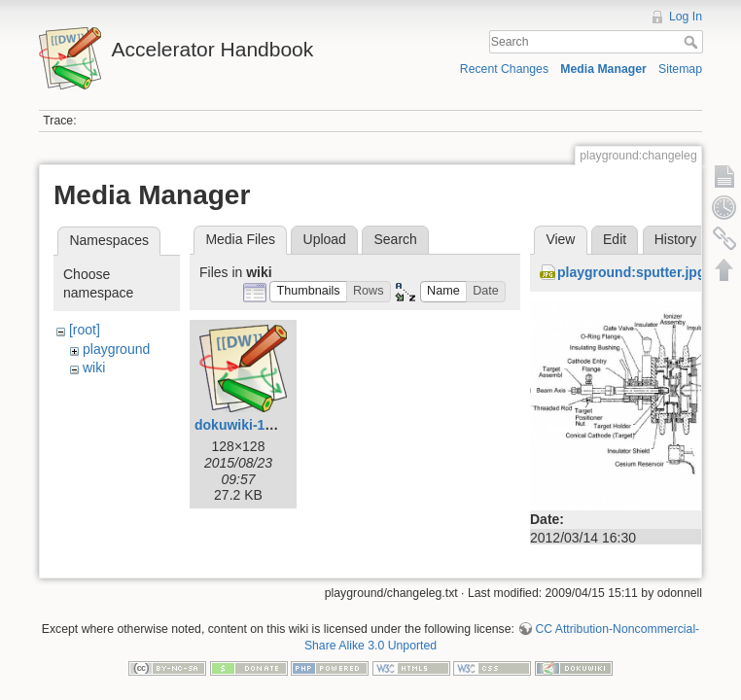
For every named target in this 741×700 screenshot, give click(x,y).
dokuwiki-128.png (251, 425)
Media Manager (603, 69)
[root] (85, 330)
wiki (94, 367)
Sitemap (680, 69)
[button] (308, 292)
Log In (686, 17)
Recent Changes (504, 69)
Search (693, 42)
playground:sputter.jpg (631, 272)
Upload (325, 239)
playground (116, 349)
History (676, 239)
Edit (615, 239)
